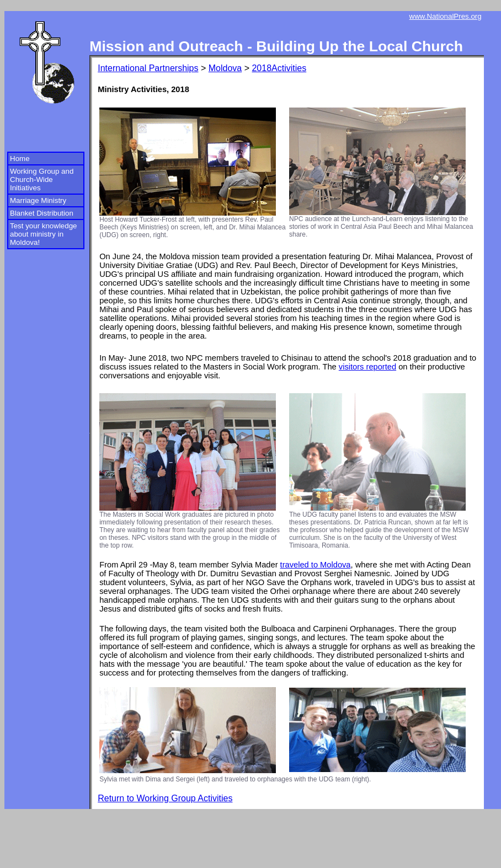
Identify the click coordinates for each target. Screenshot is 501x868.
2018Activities (279, 68)
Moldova (225, 68)
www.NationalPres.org (446, 16)
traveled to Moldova (316, 565)
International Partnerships (148, 68)
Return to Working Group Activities (165, 798)
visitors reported (367, 367)
